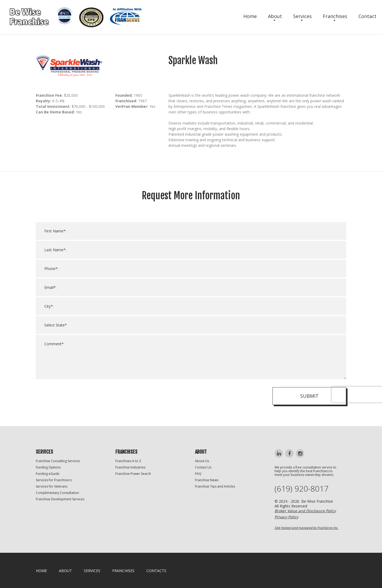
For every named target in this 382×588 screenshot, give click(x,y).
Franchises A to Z (128, 461)
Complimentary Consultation (57, 493)
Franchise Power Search (133, 474)
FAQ (198, 474)
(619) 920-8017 (301, 489)
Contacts (156, 571)
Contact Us (203, 467)
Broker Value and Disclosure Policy (305, 511)
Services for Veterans (52, 486)
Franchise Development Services (60, 499)
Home (250, 16)
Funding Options (48, 467)
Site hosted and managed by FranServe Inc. (306, 528)
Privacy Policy (286, 517)
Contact (367, 16)
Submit (309, 403)
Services (302, 16)
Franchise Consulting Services (58, 461)
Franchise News (207, 480)
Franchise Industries (130, 467)
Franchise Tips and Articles (215, 486)
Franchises (335, 16)
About (275, 16)
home (41, 571)
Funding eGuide (48, 474)
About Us (202, 461)
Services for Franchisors (54, 480)
